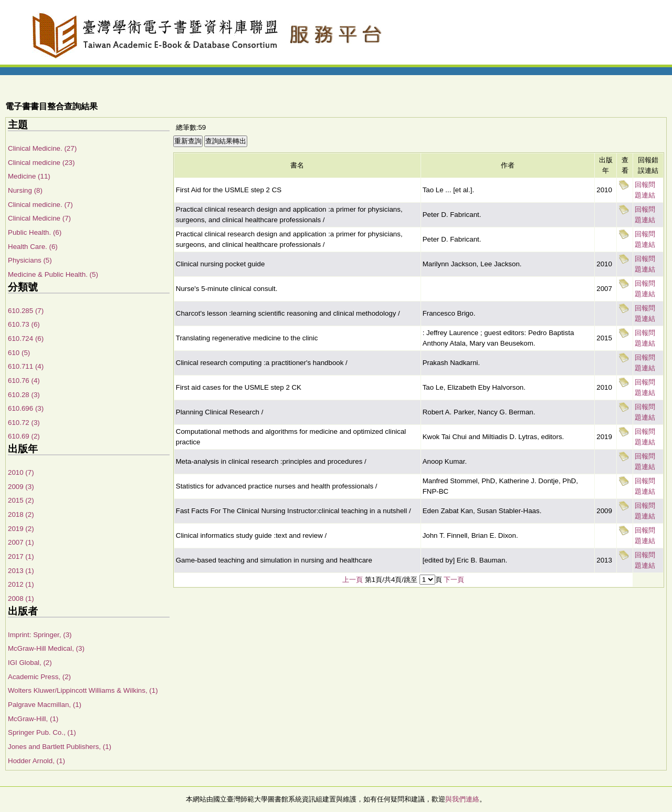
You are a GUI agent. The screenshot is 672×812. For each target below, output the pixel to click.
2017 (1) (21, 556)
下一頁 (454, 580)
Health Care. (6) (33, 247)
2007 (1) (21, 542)
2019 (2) (21, 529)
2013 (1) (21, 571)
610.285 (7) (26, 311)
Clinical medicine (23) (41, 163)
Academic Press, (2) (39, 677)
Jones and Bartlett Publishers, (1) (60, 747)
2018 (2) (21, 514)
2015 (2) (21, 500)
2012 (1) (21, 584)
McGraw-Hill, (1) (33, 719)
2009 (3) (21, 487)
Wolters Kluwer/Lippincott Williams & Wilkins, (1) (83, 690)
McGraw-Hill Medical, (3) (46, 648)
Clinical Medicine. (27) (42, 148)
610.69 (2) (24, 436)
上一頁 (353, 580)
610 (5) (19, 353)
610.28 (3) (24, 395)
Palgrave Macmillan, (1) (45, 705)
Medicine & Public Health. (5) (53, 274)
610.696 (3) (26, 408)
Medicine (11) (29, 176)
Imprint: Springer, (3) (40, 635)
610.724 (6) (26, 339)
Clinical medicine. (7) (40, 205)
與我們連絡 (462, 799)
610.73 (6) (24, 324)
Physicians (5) (30, 260)
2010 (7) (21, 472)
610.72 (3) (24, 423)
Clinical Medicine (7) (39, 218)
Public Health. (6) (35, 232)
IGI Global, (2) (30, 663)
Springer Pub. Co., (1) (42, 732)
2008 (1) (21, 598)
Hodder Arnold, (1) (36, 761)
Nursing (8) (25, 190)
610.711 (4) (26, 366)
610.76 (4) (24, 381)
